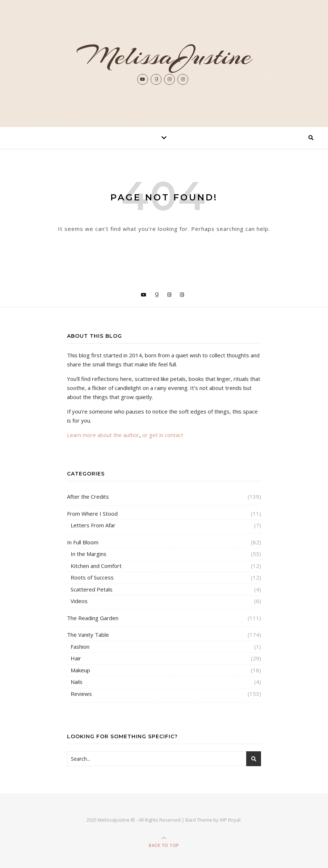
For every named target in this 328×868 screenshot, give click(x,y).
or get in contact (163, 435)
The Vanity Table (88, 635)
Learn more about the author (103, 435)
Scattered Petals (92, 589)
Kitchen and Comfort (96, 566)
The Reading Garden (93, 618)
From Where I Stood (92, 514)
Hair (76, 658)
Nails (77, 682)
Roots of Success (92, 577)
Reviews (81, 694)
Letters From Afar (93, 525)
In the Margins (89, 554)
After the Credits (88, 497)
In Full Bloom (83, 542)
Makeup (80, 670)
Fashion (80, 647)
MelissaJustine (164, 56)
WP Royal (230, 820)
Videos (79, 601)
